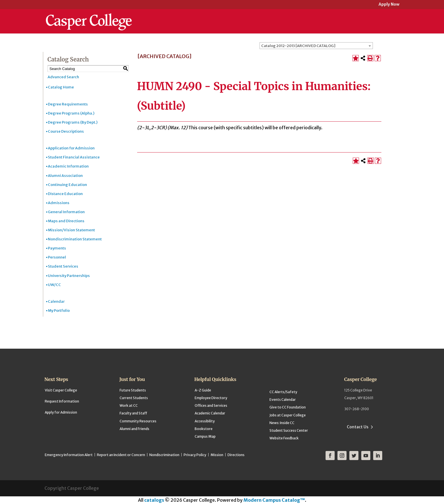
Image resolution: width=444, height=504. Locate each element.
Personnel (57, 257)
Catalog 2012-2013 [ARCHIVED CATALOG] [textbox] (298, 46)
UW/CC (54, 285)
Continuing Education (67, 185)
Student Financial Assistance (74, 157)
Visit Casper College (61, 390)
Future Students (133, 390)
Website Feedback (284, 438)
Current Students (134, 398)
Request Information (62, 401)
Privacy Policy (195, 455)
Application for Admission (71, 148)
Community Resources (138, 421)
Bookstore (204, 429)
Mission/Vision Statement (71, 230)
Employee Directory (211, 398)
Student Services (63, 266)
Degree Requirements (68, 104)
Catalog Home (61, 87)
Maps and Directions (66, 221)
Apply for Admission (61, 412)
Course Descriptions (66, 131)
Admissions (59, 203)
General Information (66, 212)
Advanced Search (63, 77)
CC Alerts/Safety (283, 392)
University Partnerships (69, 276)
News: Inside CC (282, 423)
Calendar (56, 301)
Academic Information (68, 166)
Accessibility (205, 421)
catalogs (154, 500)
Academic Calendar (210, 413)
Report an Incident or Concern (121, 455)
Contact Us (358, 427)
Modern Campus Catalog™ (274, 500)
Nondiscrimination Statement (75, 239)
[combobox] (316, 46)
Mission (217, 455)
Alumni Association (65, 176)
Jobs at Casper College (288, 415)
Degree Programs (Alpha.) (71, 113)
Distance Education (65, 194)
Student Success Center (289, 430)
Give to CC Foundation (288, 407)
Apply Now (389, 5)
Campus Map (205, 436)
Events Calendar (283, 400)
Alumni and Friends (134, 429)
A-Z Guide (203, 390)
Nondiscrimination (164, 455)
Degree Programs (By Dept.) (73, 122)
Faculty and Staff (133, 413)
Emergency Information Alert (69, 455)
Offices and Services (211, 405)
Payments (57, 248)
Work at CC (129, 405)
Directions (236, 455)
